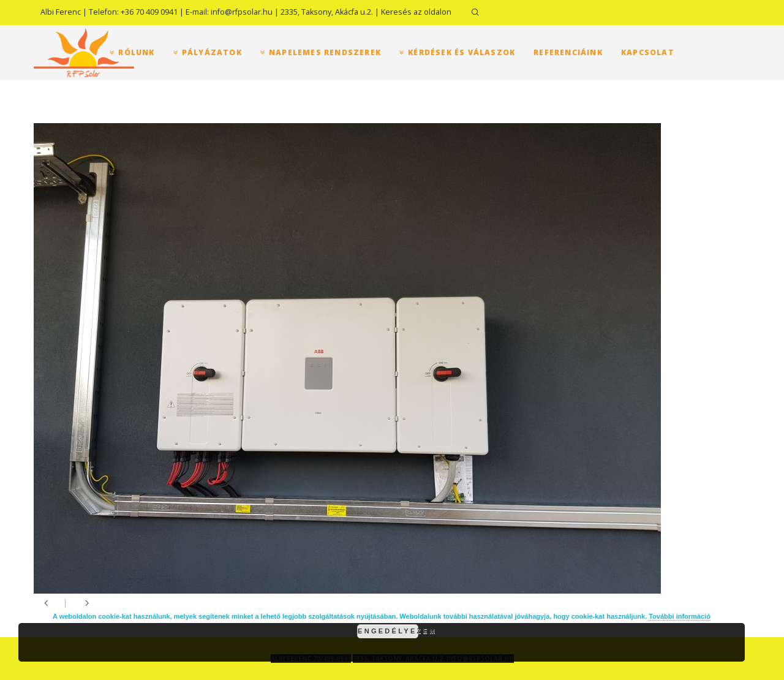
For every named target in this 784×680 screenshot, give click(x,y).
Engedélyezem (388, 631)
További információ (680, 616)
